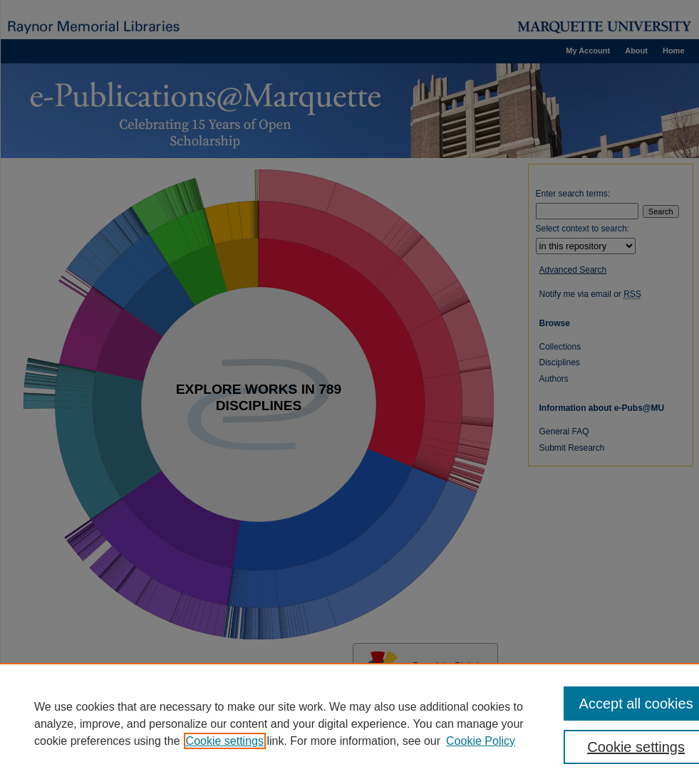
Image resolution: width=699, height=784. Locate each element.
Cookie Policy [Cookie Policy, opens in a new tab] (481, 741)
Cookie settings (225, 741)
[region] (349, 723)
